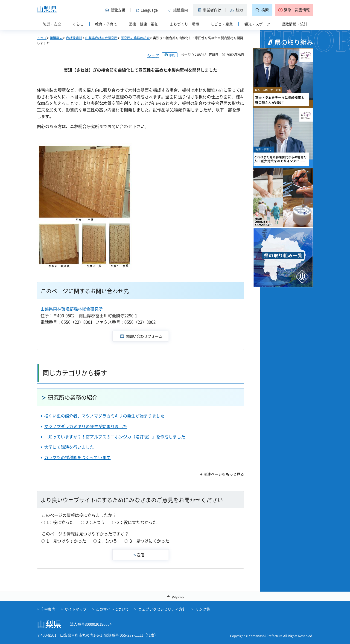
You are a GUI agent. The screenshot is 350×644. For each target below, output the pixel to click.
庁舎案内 (48, 609)
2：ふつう (95, 522)
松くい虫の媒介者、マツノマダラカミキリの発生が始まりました (104, 416)
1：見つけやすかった (66, 541)
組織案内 (56, 38)
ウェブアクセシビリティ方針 (162, 609)
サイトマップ (76, 609)
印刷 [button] (172, 55)
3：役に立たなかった (137, 522)
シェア (153, 56)
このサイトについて (112, 609)
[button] (116, 10)
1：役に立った (60, 522)
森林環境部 (74, 38)
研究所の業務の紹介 (135, 38)
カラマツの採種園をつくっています (77, 457)
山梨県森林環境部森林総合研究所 (72, 309)
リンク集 (203, 609)
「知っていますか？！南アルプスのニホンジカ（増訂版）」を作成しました (115, 437)
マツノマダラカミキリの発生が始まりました (86, 426)
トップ (42, 38)
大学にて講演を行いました (69, 447)
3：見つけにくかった (149, 541)
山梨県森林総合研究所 (101, 38)
